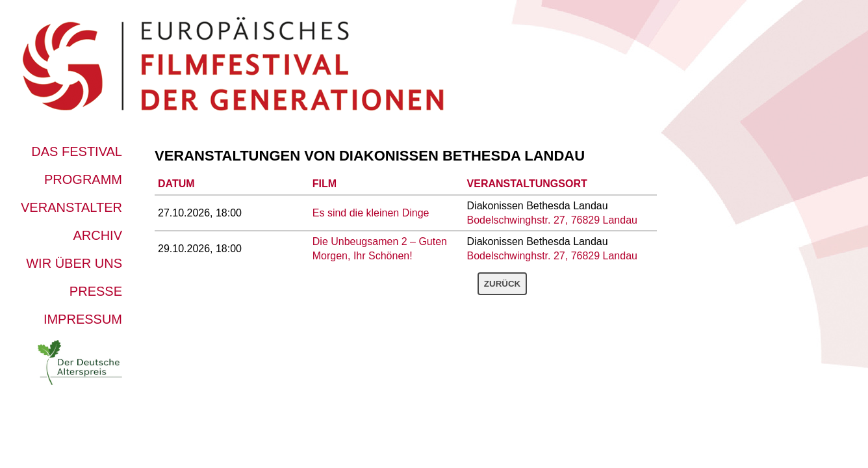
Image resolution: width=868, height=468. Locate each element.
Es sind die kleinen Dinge (371, 213)
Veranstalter (71, 207)
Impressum (83, 319)
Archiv (97, 235)
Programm (83, 179)
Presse (96, 291)
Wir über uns (74, 263)
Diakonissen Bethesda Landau (462, 156)
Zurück (502, 284)
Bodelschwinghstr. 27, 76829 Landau (552, 220)
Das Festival (77, 151)
